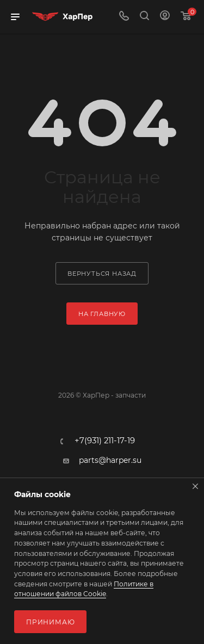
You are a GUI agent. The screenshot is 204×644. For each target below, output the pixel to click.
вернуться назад (102, 274)
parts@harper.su (110, 460)
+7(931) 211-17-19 (105, 441)
